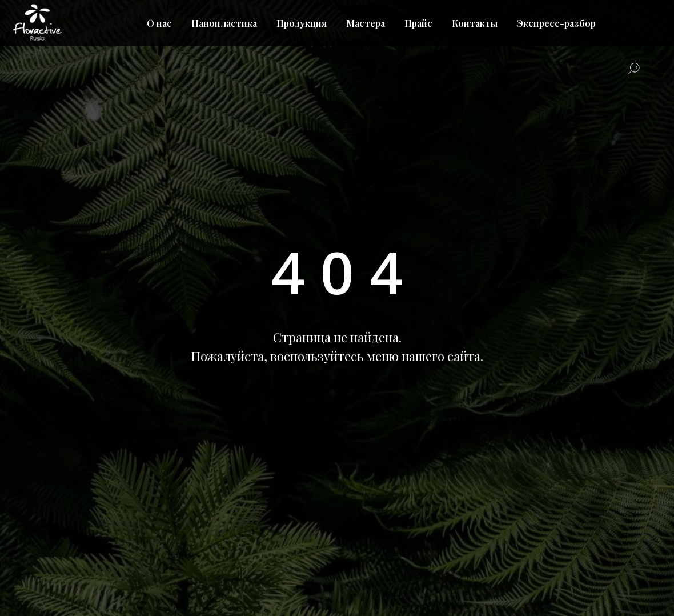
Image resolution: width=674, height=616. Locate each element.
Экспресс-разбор (556, 23)
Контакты (475, 23)
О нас (159, 23)
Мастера (366, 23)
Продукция (302, 23)
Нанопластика (224, 23)
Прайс (418, 23)
